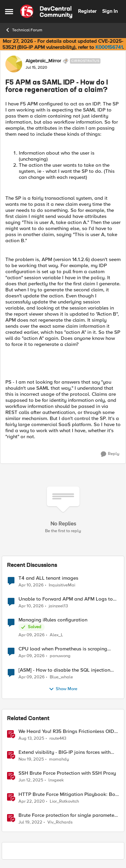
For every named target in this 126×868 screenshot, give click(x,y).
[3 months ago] (31, 585)
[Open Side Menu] (9, 11)
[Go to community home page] (46, 11)
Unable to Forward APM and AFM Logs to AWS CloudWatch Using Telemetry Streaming (66, 599)
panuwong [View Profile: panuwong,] (60, 656)
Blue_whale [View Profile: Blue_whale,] (61, 677)
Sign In (110, 11)
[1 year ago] (31, 780)
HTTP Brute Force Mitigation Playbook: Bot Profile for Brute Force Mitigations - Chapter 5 (68, 794)
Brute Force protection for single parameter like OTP (67, 815)
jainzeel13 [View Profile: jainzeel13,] (58, 606)
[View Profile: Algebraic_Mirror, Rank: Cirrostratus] (14, 64)
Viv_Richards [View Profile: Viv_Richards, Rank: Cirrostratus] (60, 822)
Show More (63, 689)
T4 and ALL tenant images (48, 578)
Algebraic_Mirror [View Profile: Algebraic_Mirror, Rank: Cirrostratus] (43, 61)
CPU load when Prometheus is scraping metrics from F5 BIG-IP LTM (63, 649)
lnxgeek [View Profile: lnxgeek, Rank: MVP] (56, 780)
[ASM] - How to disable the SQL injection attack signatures (64, 670)
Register (87, 11)
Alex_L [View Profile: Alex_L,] (56, 635)
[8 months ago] (31, 760)
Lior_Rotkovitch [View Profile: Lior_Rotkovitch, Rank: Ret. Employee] (64, 801)
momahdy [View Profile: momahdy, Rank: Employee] (59, 759)
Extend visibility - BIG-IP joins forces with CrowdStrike (65, 752)
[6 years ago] (32, 801)
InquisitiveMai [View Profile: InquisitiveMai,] (62, 585)
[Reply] (110, 454)
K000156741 (109, 47)
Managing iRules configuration (53, 620)
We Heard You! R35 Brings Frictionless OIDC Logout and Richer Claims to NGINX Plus (68, 731)
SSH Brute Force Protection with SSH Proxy (67, 773)
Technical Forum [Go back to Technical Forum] (24, 30)
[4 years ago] (30, 822)
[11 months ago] (31, 739)
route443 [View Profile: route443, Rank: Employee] (58, 738)
